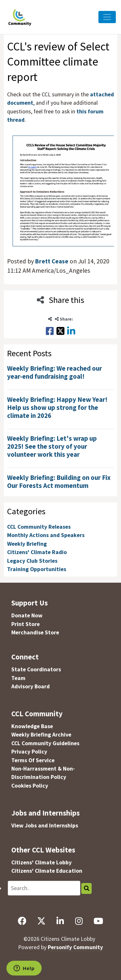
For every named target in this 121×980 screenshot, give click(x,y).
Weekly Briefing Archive (41, 735)
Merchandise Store (35, 632)
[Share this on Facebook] (50, 331)
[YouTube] (99, 921)
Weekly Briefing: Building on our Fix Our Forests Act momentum (59, 482)
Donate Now (27, 615)
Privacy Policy (29, 752)
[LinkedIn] (60, 921)
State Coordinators (36, 669)
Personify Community (75, 947)
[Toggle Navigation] (107, 17)
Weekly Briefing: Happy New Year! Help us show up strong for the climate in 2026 (57, 408)
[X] (41, 921)
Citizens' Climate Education (47, 871)
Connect (25, 657)
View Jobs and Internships (45, 825)
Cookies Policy (30, 786)
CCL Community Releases (39, 527)
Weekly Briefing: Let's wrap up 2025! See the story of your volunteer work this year (52, 446)
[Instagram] (79, 921)
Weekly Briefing (27, 544)
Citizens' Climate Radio (37, 552)
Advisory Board (30, 686)
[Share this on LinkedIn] (71, 331)
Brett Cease (52, 261)
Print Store (25, 624)
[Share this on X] (60, 331)
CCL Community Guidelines (45, 743)
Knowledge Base (32, 726)
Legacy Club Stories (32, 561)
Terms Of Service (33, 760)
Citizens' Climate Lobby (41, 862)
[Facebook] (22, 921)
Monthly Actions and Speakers (46, 535)
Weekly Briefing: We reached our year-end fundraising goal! (55, 372)
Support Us (30, 603)
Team (18, 678)
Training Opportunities (37, 569)
